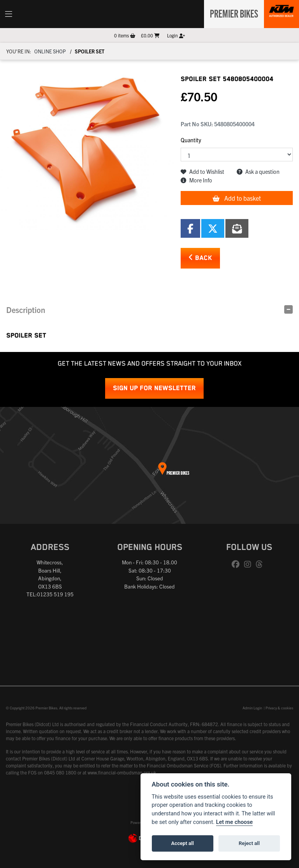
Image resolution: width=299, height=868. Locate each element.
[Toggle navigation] (9, 14)
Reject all (249, 843)
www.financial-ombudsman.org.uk (122, 772)
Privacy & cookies (279, 708)
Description (26, 310)
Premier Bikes (232, 13)
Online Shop (50, 51)
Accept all (183, 843)
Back (200, 258)
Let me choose (235, 822)
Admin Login (252, 708)
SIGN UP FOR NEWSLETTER (154, 388)
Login (176, 35)
